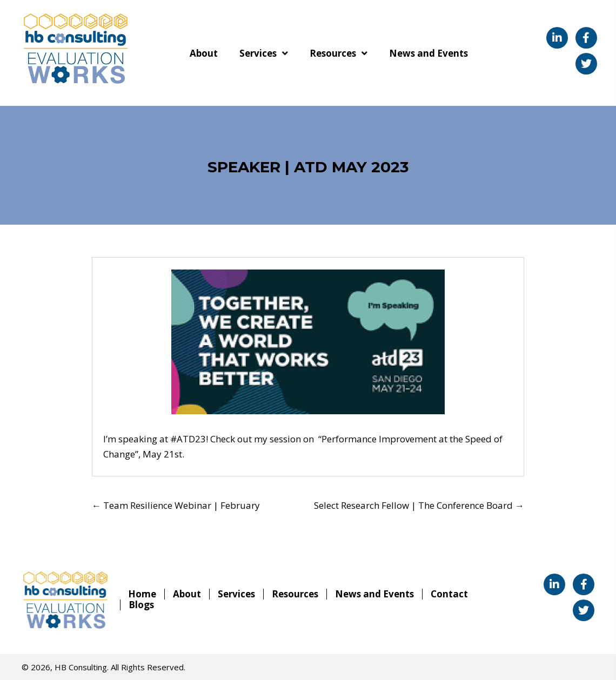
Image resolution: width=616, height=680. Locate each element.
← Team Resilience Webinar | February (176, 505)
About (187, 594)
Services (236, 594)
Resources (295, 594)
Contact (449, 594)
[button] (557, 38)
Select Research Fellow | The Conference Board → (419, 505)
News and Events (374, 594)
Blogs (141, 605)
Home (142, 594)
